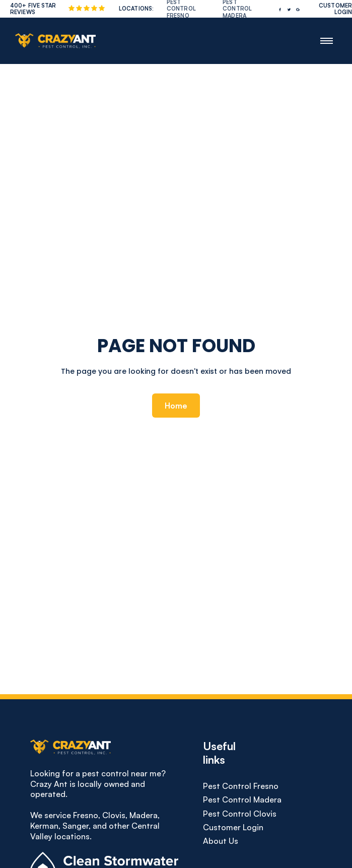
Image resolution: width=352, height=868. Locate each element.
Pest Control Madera (242, 800)
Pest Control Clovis (240, 814)
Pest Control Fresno (241, 786)
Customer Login (233, 827)
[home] (53, 41)
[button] (327, 41)
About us (221, 841)
